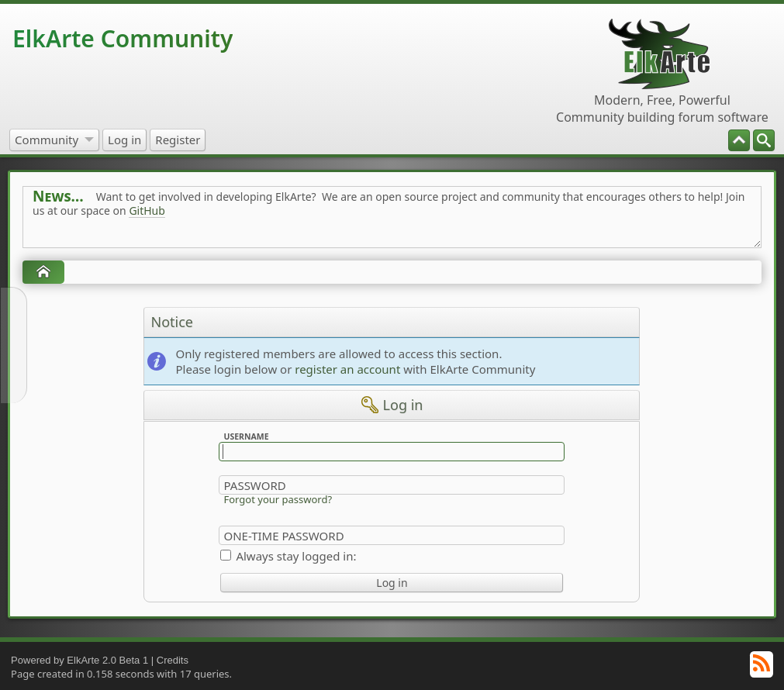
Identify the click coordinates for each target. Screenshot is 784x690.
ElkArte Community (123, 38)
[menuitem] (764, 140)
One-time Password (283, 536)
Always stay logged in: (296, 556)
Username (247, 436)
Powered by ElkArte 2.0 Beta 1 (79, 660)
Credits (173, 660)
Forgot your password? (278, 499)
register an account (347, 369)
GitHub (147, 210)
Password (254, 485)
